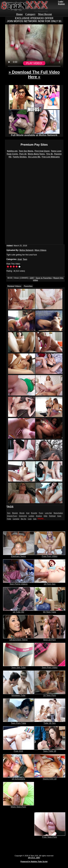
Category (30, 14)
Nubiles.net (12, 151)
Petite (9, 519)
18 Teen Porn (50, 694)
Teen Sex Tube (19, 666)
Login (60, 1)
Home (19, 14)
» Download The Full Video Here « (34, 74)
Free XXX (19, 750)
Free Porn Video (50, 555)
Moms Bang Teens (36, 154)
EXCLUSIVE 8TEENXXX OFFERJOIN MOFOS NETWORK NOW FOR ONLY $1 (34, 20)
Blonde (22, 513)
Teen (25, 259)
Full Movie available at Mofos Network (34, 134)
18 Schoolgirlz (19, 778)
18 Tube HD (19, 611)
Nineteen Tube (19, 694)
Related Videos (14, 286)
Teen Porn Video (50, 666)
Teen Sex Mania (26, 151)
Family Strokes (20, 157)
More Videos (41, 250)
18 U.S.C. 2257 (34, 858)
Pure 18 (23, 154)
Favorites (28, 286)
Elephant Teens (19, 555)
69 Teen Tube (50, 611)
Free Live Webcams (51, 157)
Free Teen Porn (50, 836)
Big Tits (24, 519)
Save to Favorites (44, 278)
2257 (32, 278)
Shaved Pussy (12, 516)
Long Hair (48, 513)
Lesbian (31, 516)
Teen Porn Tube (19, 722)
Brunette (34, 513)
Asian (59, 516)
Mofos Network (26, 250)
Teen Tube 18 (50, 750)
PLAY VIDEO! (34, 63)
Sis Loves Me (34, 157)
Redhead (52, 516)
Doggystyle (23, 516)
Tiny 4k (49, 154)
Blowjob (15, 513)
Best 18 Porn (50, 639)
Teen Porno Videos (19, 583)
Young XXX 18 (50, 778)
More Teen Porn (19, 806)
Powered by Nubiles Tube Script (34, 862)
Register (61, 4)
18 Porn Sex (50, 583)
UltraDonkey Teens (19, 639)
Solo (35, 519)
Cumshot (16, 519)
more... (42, 519)
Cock (30, 519)
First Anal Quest (42, 151)
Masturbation (58, 513)
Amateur (39, 516)
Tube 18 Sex (50, 722)
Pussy (41, 513)
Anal (20, 259)
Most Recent (45, 14)
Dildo (46, 516)
